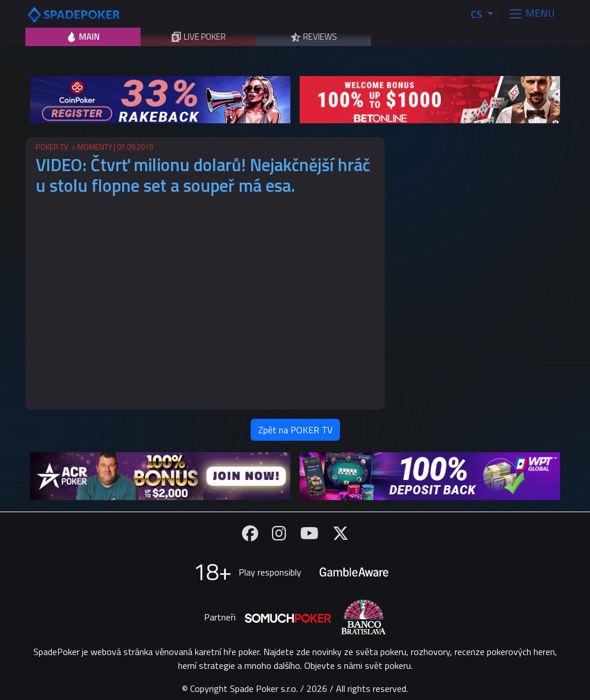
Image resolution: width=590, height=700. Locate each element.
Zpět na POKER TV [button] (295, 430)
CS (478, 14)
